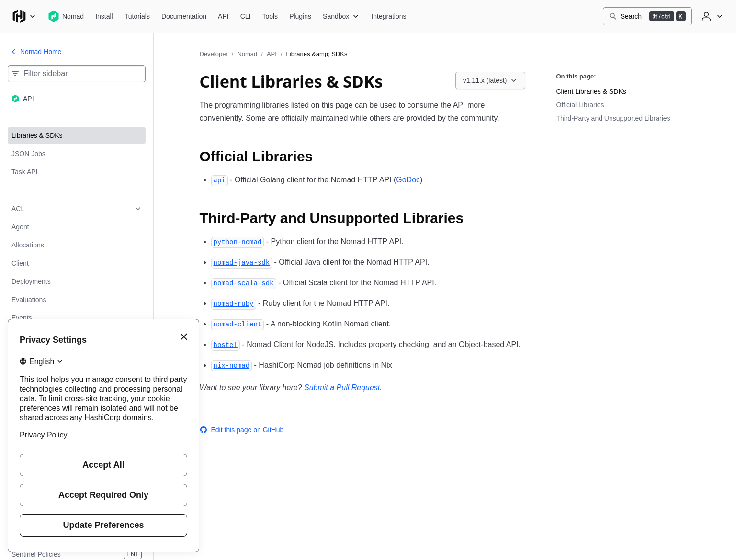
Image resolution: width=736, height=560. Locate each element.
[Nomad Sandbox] (341, 16)
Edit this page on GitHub (242, 430)
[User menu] (711, 16)
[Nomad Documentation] (184, 16)
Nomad (247, 54)
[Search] (647, 16)
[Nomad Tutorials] (137, 16)
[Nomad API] (223, 16)
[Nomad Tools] (270, 16)
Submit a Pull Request (342, 387)
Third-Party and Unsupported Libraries (613, 118)
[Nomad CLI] (246, 16)
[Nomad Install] (104, 16)
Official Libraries (580, 105)
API (272, 54)
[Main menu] (24, 16)
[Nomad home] (66, 16)
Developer (214, 54)
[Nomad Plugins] (300, 16)
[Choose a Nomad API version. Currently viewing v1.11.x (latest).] (490, 80)
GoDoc (408, 180)
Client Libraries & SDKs (591, 91)
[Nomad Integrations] (389, 16)
